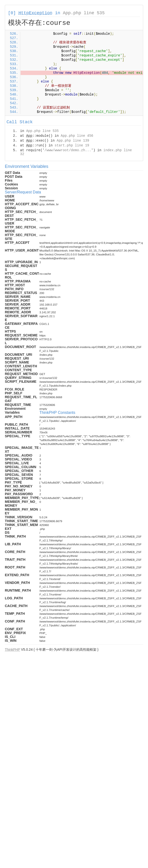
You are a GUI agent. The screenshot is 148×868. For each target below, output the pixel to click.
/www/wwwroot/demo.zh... (68, 150)
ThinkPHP (12, 649)
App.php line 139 (73, 141)
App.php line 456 (77, 136)
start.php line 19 (72, 145)
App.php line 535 (84, 13)
